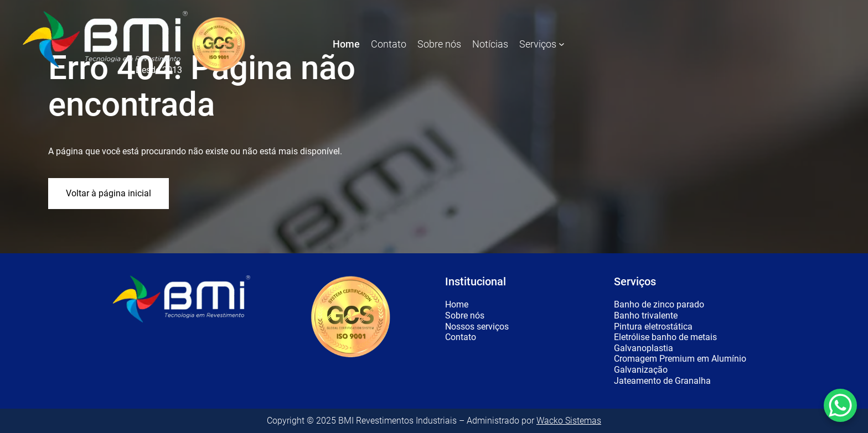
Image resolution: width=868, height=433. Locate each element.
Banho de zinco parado (659, 305)
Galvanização (641, 370)
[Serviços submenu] (562, 44)
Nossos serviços (477, 327)
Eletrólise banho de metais (665, 337)
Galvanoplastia (644, 348)
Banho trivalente (646, 316)
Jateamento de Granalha (662, 381)
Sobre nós (465, 316)
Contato (461, 337)
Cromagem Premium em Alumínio (680, 359)
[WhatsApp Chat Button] (840, 405)
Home (457, 305)
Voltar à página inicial (108, 193)
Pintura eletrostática (653, 327)
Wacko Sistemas (569, 421)
